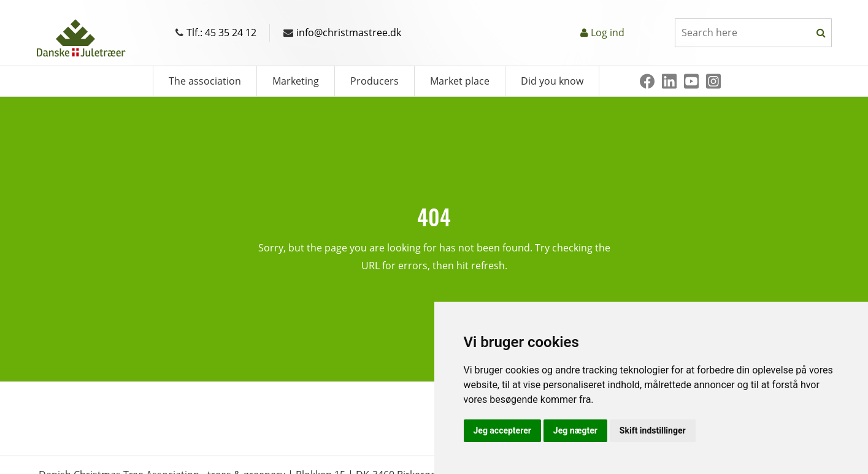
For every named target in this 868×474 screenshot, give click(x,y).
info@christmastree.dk (342, 32)
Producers (374, 81)
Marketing (296, 81)
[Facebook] (647, 81)
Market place (460, 81)
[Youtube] (691, 81)
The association (205, 81)
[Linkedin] (669, 81)
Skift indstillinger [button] (653, 430)
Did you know (552, 81)
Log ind (608, 32)
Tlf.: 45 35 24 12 (216, 32)
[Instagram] (713, 81)
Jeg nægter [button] (575, 430)
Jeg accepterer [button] (502, 430)
